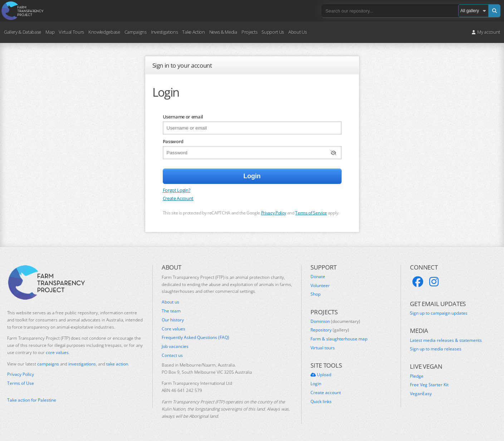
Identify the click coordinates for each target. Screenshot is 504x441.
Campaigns (136, 32)
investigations (82, 364)
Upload (321, 375)
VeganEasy (421, 394)
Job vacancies (175, 346)
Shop (315, 294)
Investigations (164, 32)
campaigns (48, 364)
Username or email (183, 117)
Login (316, 384)
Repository (330, 330)
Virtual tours (323, 348)
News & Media (223, 32)
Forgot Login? (177, 190)
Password (173, 141)
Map (50, 32)
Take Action (193, 32)
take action (117, 364)
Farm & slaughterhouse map (339, 339)
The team (171, 311)
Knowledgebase (104, 32)
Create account (326, 393)
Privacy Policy (274, 213)
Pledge (417, 376)
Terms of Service (311, 213)
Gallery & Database (23, 32)
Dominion (335, 321)
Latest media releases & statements (446, 340)
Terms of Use (21, 383)
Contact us (172, 355)
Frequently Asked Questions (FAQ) (195, 338)
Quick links (321, 402)
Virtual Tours (71, 32)
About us (170, 302)
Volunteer (320, 286)
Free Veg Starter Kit (429, 385)
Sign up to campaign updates (439, 313)
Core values (173, 329)
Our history (173, 320)
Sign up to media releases (436, 349)
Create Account (178, 198)
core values (57, 352)
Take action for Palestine (32, 400)
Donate (318, 277)
